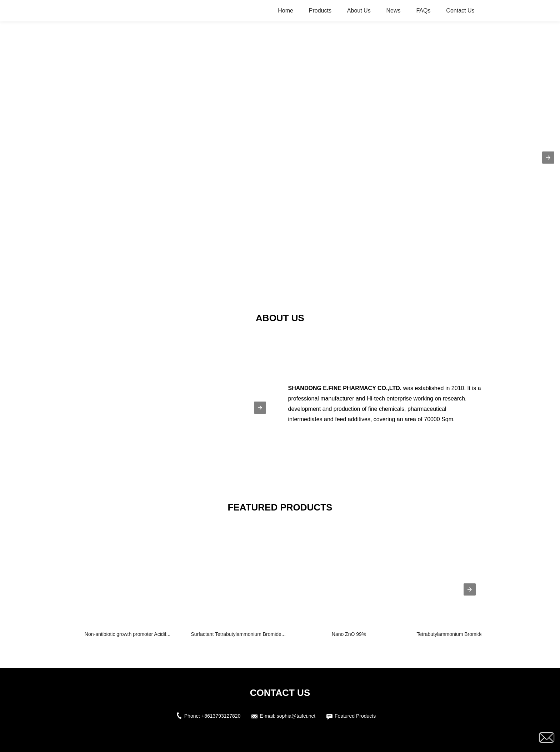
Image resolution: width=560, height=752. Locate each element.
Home (286, 11)
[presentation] (470, 589)
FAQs (423, 11)
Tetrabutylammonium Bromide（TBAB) (459, 634)
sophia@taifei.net (296, 716)
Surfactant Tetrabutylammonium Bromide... (238, 634)
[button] (548, 158)
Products (320, 11)
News (394, 11)
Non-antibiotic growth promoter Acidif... (127, 634)
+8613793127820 (221, 716)
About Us (359, 11)
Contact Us (460, 11)
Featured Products (355, 716)
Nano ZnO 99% (349, 634)
